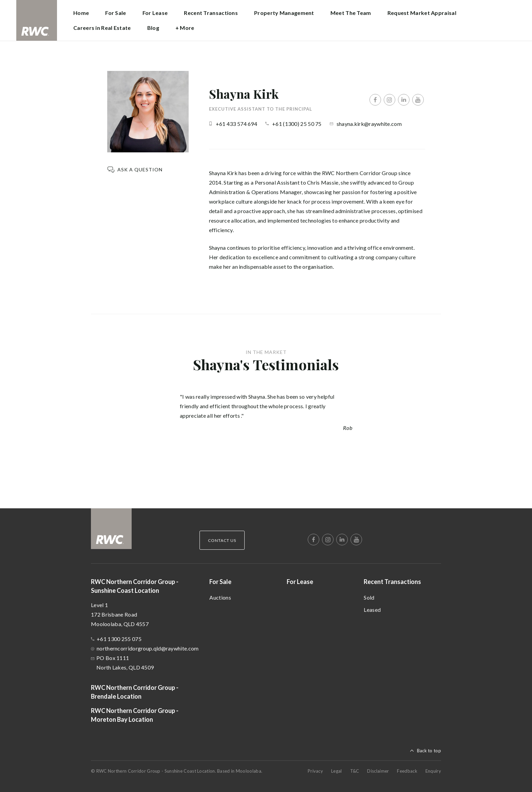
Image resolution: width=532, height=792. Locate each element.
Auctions (220, 597)
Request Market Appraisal (422, 13)
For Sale (220, 582)
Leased (372, 610)
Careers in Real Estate (102, 28)
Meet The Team (351, 13)
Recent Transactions (392, 582)
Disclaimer (378, 771)
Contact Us (222, 540)
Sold (369, 597)
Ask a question (140, 169)
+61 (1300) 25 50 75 (297, 124)
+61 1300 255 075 (119, 639)
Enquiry (433, 771)
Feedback (407, 771)
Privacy (315, 771)
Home (81, 13)
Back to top (429, 751)
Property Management (284, 13)
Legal (337, 771)
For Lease (155, 13)
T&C (355, 771)
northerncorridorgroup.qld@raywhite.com (148, 648)
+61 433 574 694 (237, 124)
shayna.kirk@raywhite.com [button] (369, 124)
